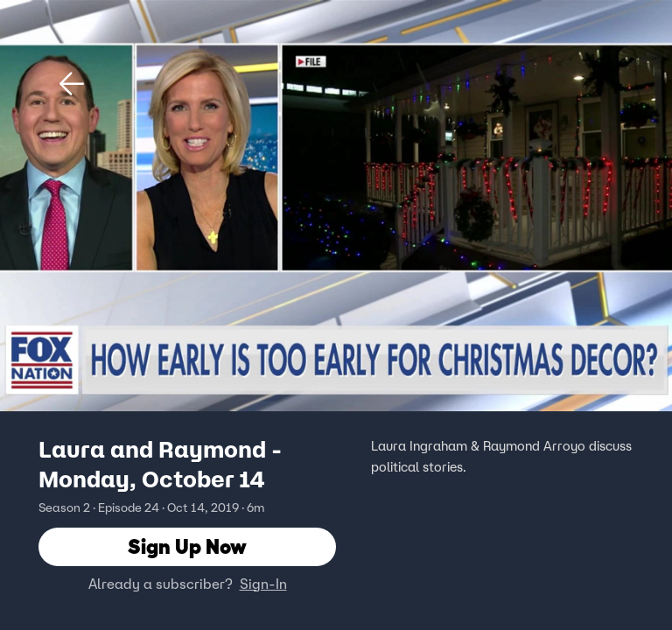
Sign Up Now (187, 546)
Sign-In (263, 584)
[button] (72, 84)
